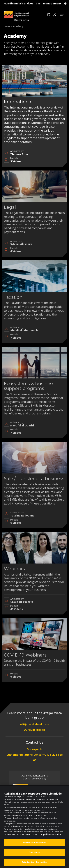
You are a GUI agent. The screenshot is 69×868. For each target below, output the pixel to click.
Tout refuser (34, 855)
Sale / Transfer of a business (34, 479)
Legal (10, 207)
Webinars (14, 569)
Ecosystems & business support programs (29, 386)
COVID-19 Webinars (25, 655)
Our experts (35, 749)
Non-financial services (18, 3)
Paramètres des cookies (34, 845)
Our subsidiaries (34, 730)
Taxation (13, 297)
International (18, 102)
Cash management (49, 3)
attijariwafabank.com (35, 724)
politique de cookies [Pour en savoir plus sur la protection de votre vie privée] (53, 837)
